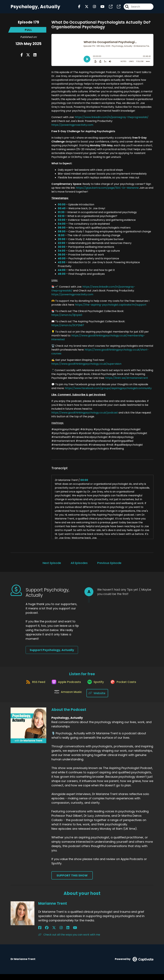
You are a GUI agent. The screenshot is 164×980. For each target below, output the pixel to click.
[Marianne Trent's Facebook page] (40, 934)
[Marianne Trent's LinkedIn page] (55, 934)
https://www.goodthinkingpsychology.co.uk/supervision (86, 366)
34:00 (62, 253)
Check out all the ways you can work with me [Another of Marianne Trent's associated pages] (69, 941)
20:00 (62, 242)
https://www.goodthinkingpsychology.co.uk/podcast (85, 415)
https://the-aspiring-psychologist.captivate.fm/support (111, 307)
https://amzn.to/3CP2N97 (68, 328)
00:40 (62, 211)
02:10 (61, 219)
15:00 (61, 238)
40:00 (62, 261)
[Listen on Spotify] (96, 687)
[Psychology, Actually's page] (109, 8)
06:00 (62, 230)
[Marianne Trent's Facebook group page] (44, 934)
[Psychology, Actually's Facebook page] (79, 8)
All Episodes (79, 565)
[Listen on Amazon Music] (68, 699)
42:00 (62, 265)
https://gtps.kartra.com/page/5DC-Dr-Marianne (107, 190)
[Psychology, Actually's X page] (85, 8)
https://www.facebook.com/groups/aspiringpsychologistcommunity (108, 391)
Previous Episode (109, 565)
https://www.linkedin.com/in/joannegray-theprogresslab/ (112, 120)
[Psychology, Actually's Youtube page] (100, 8)
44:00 (62, 273)
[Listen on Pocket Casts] (126, 687)
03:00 (62, 222)
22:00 (61, 246)
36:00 (62, 257)
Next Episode (52, 565)
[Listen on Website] (98, 699)
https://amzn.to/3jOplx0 (67, 318)
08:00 (62, 234)
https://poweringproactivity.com (72, 127)
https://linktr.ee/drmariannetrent (127, 380)
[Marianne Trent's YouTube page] (60, 934)
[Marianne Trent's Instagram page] (52, 934)
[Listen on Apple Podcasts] (65, 687)
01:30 (61, 215)
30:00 (62, 249)
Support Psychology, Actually (52, 653)
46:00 (62, 276)
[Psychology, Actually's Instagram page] (92, 8)
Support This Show (72, 881)
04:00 (62, 226)
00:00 (62, 207)
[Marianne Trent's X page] (48, 934)
